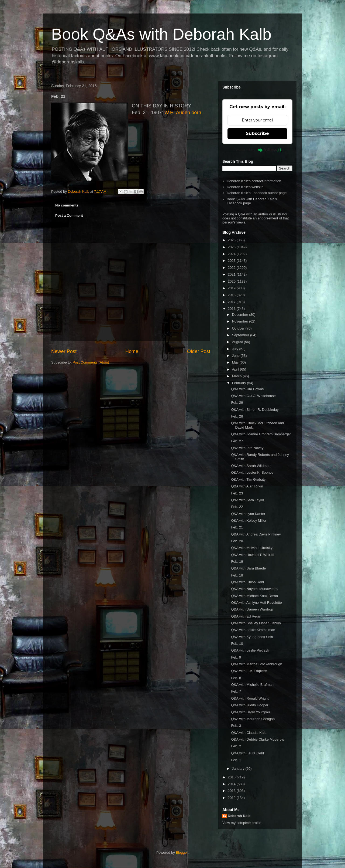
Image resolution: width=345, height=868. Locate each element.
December (241, 315)
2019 (232, 288)
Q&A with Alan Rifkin (247, 486)
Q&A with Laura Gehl (247, 753)
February (240, 383)
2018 (232, 295)
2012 (232, 798)
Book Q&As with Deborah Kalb (161, 34)
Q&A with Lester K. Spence (252, 472)
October (239, 328)
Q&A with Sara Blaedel (249, 568)
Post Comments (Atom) (91, 362)
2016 (232, 309)
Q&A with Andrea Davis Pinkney (256, 534)
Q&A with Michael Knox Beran (254, 596)
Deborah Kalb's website (245, 187)
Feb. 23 (237, 493)
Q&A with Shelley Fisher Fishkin (256, 623)
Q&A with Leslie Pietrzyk (250, 650)
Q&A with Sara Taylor (248, 500)
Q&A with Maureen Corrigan (253, 719)
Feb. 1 (236, 760)
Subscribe (257, 133)
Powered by (258, 150)
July (236, 349)
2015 (232, 777)
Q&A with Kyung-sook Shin (252, 637)
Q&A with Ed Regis (246, 616)
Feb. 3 (236, 726)
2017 (232, 302)
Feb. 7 (236, 691)
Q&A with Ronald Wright (250, 698)
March (237, 376)
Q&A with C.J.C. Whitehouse (253, 396)
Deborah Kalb (239, 816)
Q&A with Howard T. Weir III (253, 555)
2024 (232, 254)
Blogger (182, 852)
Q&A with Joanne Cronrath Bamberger (261, 434)
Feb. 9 (236, 657)
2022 (232, 268)
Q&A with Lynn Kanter (248, 514)
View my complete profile (242, 823)
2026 (232, 240)
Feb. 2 (236, 746)
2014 (232, 784)
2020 (232, 281)
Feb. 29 (237, 403)
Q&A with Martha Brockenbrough (256, 664)
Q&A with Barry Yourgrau (250, 712)
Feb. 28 (237, 416)
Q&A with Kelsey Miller (249, 521)
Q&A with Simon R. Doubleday (255, 410)
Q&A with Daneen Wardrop (252, 609)
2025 (232, 247)
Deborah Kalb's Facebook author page (257, 193)
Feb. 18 (237, 575)
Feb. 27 (237, 441)
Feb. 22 (237, 507)
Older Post (199, 351)
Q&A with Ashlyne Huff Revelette (256, 603)
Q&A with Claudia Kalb (249, 733)
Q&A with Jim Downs (247, 389)
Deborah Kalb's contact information (254, 181)
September (241, 335)
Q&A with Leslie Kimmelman (253, 630)
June (236, 356)
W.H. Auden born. (183, 113)
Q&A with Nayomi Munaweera (254, 589)
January (239, 769)
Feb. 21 (237, 527)
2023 (232, 261)
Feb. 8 (236, 678)
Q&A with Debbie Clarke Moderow (258, 739)
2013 (232, 791)
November (241, 321)
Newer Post (64, 351)
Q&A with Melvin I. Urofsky (252, 548)
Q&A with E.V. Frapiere (249, 671)
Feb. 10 (237, 644)
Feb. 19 (237, 562)
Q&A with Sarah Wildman (251, 466)
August (238, 342)
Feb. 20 (237, 541)
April (236, 369)
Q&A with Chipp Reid (247, 582)
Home (132, 351)
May (236, 362)
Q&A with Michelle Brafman (252, 685)
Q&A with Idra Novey (247, 448)
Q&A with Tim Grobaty (248, 479)
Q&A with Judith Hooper (250, 705)
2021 (232, 274)
